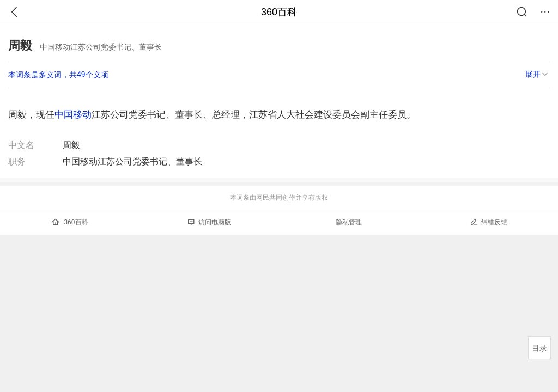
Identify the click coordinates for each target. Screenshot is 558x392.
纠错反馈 (489, 222)
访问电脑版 (210, 222)
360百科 (279, 12)
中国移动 (73, 114)
